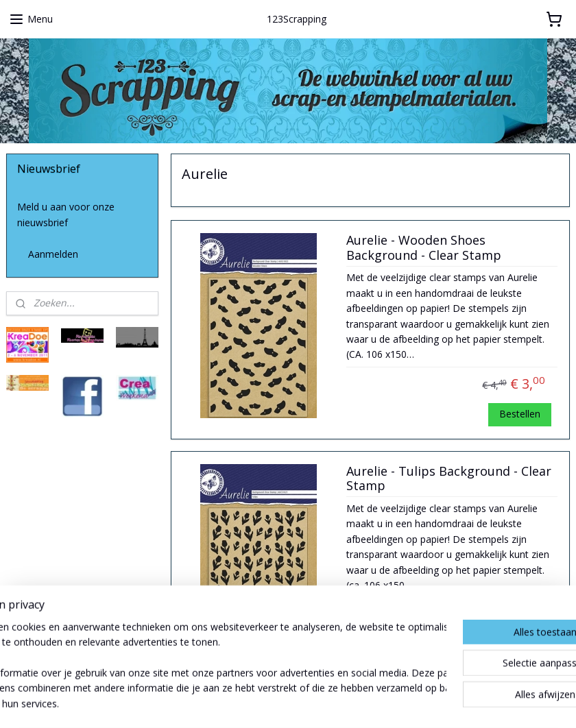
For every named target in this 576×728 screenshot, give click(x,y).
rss (264, 703)
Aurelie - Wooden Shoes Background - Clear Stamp (424, 248)
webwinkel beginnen (316, 703)
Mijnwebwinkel (436, 703)
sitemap (235, 703)
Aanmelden (53, 254)
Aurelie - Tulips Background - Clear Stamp (449, 478)
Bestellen (520, 414)
